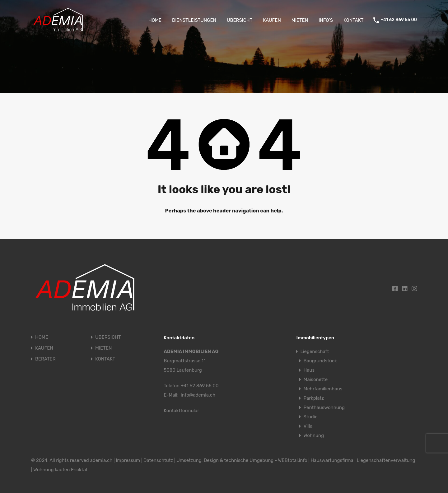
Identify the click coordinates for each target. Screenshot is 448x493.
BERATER (45, 359)
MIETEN (300, 20)
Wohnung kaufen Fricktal (60, 470)
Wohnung (314, 435)
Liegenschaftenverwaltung (386, 460)
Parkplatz (314, 398)
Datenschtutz (158, 460)
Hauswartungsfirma (332, 460)
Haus (309, 370)
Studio (310, 417)
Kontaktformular (181, 411)
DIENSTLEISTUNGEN (194, 20)
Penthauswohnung (324, 407)
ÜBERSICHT (240, 20)
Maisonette (315, 379)
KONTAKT (353, 20)
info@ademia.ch (198, 395)
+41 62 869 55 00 (399, 20)
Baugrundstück (320, 361)
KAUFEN (272, 20)
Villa (308, 426)
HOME (155, 20)
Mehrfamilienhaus (323, 389)
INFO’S (326, 20)
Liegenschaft (315, 351)
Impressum (128, 460)
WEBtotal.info (293, 460)
